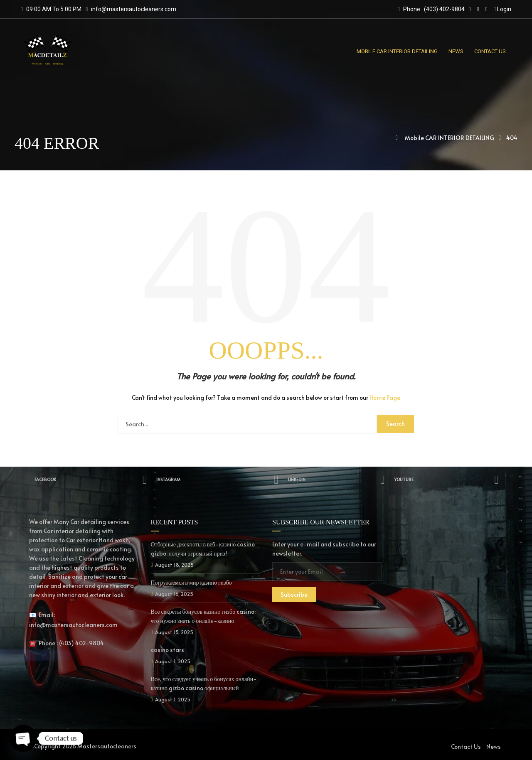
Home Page (385, 397)
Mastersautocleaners (107, 746)
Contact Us (466, 746)
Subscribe (294, 594)
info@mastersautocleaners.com (134, 9)
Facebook (91, 480)
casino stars (167, 650)
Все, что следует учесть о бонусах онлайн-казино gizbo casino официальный (204, 683)
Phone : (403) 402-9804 (431, 9)
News (494, 746)
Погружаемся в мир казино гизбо (191, 582)
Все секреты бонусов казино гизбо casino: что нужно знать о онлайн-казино (203, 616)
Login (502, 9)
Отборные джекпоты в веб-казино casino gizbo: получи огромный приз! (203, 549)
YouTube (447, 480)
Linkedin (338, 480)
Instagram (218, 480)
